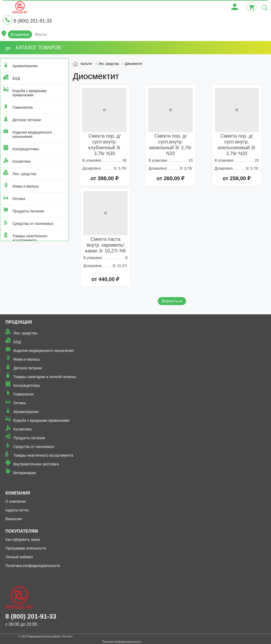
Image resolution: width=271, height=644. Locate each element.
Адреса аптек (17, 510)
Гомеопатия (23, 107)
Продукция (19, 322)
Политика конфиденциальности (33, 566)
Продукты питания (28, 211)
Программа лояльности (26, 548)
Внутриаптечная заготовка (36, 464)
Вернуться (172, 301)
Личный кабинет (19, 557)
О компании (15, 501)
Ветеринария (24, 473)
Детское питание (27, 120)
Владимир (20, 34)
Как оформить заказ (23, 539)
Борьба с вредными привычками (29, 93)
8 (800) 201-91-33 (33, 21)
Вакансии (13, 519)
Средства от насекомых (33, 224)
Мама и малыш (26, 186)
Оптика (19, 199)
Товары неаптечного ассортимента (30, 238)
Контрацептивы (26, 149)
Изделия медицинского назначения (32, 134)
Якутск (41, 34)
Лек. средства (24, 174)
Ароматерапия (25, 66)
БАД (16, 78)
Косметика (21, 161)
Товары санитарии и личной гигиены (45, 377)
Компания (18, 493)
